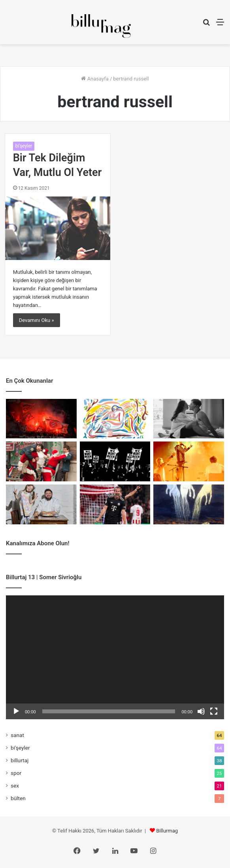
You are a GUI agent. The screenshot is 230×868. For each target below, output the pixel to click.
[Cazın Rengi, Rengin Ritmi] (115, 419)
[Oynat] (16, 711)
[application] (115, 658)
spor (16, 773)
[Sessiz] (201, 711)
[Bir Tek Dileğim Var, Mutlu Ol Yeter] (58, 228)
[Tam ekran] (214, 711)
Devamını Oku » (37, 320)
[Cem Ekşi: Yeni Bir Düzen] (41, 504)
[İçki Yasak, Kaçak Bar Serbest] (115, 461)
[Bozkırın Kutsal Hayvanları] (189, 504)
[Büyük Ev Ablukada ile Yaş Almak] (189, 461)
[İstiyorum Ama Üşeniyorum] (189, 419)
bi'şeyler (24, 146)
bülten (18, 798)
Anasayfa (95, 79)
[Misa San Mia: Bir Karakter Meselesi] (41, 419)
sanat (17, 735)
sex (15, 786)
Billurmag (167, 831)
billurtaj (20, 760)
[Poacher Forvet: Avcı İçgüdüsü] (115, 504)
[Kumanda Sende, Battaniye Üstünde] (41, 461)
